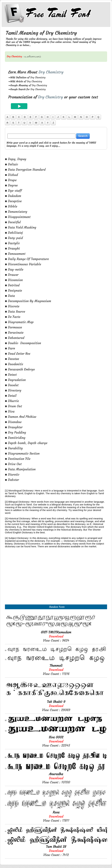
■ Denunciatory (16, 212)
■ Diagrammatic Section (22, 453)
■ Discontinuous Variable (23, 264)
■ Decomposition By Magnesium (28, 301)
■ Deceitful (13, 222)
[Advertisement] (56, 580)
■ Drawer (12, 275)
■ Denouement (15, 254)
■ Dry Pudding (15, 432)
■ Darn (10, 348)
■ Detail (11, 396)
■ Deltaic (11, 164)
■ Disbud (11, 175)
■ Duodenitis (14, 364)
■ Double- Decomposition (23, 343)
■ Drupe (11, 180)
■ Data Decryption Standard (25, 169)
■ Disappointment (18, 217)
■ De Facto (13, 317)
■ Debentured (15, 338)
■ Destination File (18, 459)
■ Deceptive (13, 201)
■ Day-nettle (14, 269)
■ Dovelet (12, 385)
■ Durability (14, 448)
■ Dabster (12, 480)
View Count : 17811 (56, 816)
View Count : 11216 (56, 670)
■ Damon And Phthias (21, 417)
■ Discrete (12, 306)
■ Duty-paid (14, 238)
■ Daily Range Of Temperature (27, 259)
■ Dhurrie (12, 401)
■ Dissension (14, 280)
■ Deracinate (14, 332)
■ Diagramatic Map (19, 322)
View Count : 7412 (56, 851)
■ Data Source (15, 311)
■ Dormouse (13, 327)
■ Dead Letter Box (18, 353)
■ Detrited (12, 285)
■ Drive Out (13, 464)
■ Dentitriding (15, 438)
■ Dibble (11, 206)
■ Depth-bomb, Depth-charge (26, 443)
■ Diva (10, 411)
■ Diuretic (12, 474)
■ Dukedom (13, 196)
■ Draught (12, 248)
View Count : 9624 (56, 636)
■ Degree (11, 185)
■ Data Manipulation (20, 469)
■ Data (10, 296)
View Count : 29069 (56, 706)
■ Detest (11, 375)
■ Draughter (14, 427)
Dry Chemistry (38, 77)
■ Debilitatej (14, 233)
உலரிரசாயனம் (33, 56)
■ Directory (13, 390)
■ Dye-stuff (13, 191)
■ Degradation (15, 380)
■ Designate (13, 290)
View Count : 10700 (56, 778)
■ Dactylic (12, 243)
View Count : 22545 (56, 741)
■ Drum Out (13, 406)
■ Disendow (13, 422)
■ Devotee (12, 359)
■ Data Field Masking (21, 227)
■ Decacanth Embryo (20, 369)
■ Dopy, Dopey (16, 159)
